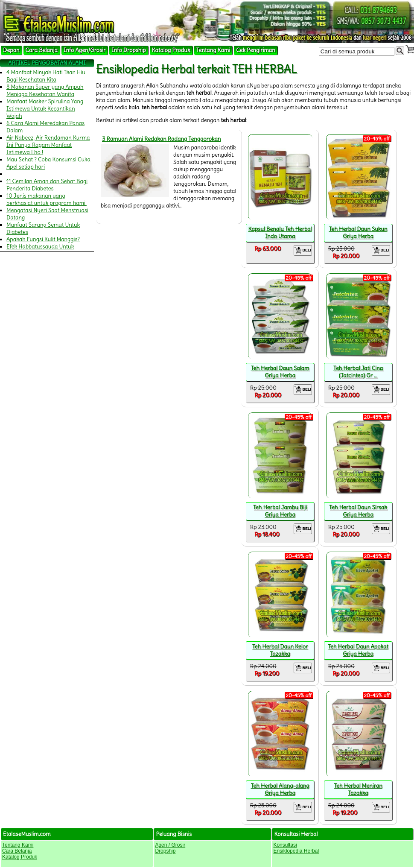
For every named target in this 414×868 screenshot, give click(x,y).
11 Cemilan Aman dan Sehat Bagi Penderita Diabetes (47, 185)
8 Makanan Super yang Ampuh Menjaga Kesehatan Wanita (45, 91)
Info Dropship (128, 50)
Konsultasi (285, 845)
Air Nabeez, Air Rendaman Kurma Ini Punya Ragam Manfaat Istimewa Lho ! (48, 145)
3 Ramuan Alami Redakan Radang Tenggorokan (162, 139)
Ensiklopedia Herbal (296, 851)
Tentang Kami (213, 50)
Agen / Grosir (170, 845)
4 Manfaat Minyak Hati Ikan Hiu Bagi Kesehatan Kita (46, 76)
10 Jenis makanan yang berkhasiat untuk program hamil (47, 199)
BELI (303, 250)
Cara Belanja (42, 50)
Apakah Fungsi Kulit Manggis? (43, 239)
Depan (11, 50)
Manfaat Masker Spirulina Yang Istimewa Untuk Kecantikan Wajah (45, 109)
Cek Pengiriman (256, 50)
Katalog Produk (171, 50)
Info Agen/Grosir (85, 50)
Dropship (165, 851)
